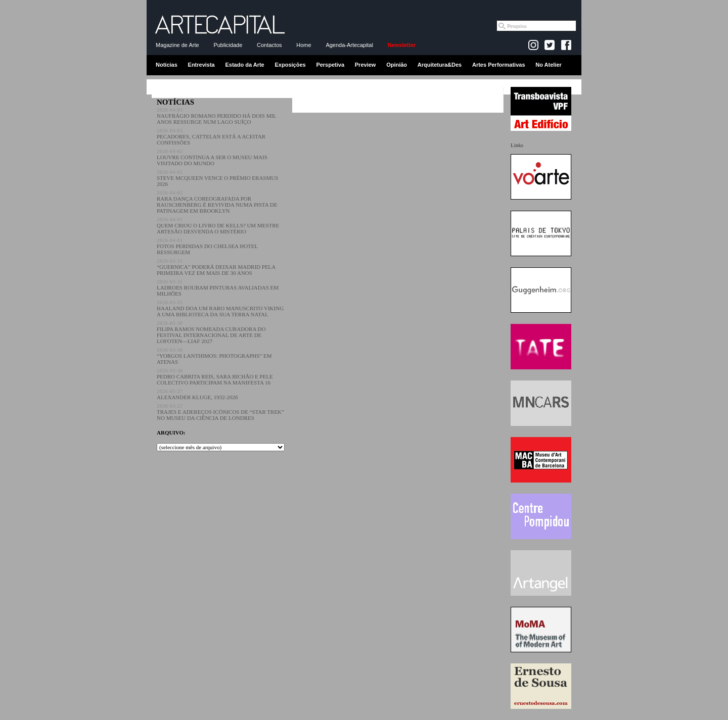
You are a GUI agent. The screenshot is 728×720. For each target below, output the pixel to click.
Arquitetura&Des (440, 65)
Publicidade (228, 45)
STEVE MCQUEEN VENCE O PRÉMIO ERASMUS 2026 (217, 178)
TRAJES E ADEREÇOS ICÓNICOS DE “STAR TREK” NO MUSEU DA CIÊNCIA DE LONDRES (220, 412)
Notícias (167, 65)
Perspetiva (330, 65)
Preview (366, 65)
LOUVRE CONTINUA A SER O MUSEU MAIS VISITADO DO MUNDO (212, 157)
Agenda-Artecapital (349, 45)
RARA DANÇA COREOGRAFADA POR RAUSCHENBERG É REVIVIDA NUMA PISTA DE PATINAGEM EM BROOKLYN (217, 202)
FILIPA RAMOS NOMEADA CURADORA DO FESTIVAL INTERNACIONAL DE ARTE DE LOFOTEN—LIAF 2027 (211, 332)
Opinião (397, 65)
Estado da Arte (245, 65)
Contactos (269, 45)
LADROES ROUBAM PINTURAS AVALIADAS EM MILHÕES (218, 287)
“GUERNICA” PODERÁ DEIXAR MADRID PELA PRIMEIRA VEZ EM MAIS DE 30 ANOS (216, 267)
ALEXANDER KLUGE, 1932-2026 (197, 394)
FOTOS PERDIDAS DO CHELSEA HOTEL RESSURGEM (207, 246)
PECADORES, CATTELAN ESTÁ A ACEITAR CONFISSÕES (211, 136)
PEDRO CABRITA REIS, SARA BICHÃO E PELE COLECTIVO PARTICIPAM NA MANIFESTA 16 (215, 376)
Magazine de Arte (177, 45)
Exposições (290, 65)
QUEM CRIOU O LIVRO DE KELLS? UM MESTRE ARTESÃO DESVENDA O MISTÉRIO (218, 225)
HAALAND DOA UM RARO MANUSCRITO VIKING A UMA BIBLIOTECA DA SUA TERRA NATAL (220, 308)
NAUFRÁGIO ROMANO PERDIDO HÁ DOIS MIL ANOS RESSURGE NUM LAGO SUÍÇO (216, 116)
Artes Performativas (499, 65)
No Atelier (549, 65)
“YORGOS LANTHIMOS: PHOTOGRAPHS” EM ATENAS (214, 356)
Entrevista (201, 65)
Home (304, 45)
